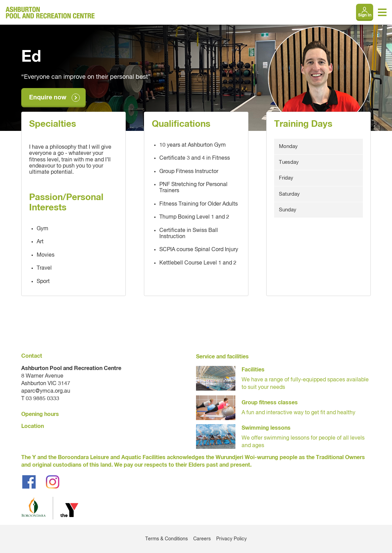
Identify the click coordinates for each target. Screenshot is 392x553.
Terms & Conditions (167, 539)
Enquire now (48, 98)
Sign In (365, 15)
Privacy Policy (231, 539)
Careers (202, 539)
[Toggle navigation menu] (382, 12)
